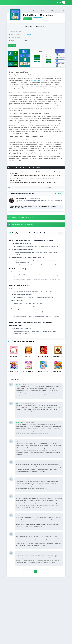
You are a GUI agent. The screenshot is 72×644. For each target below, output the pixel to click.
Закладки (38, 19)
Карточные (28, 35)
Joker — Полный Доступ (35, 81)
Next (45, 571)
